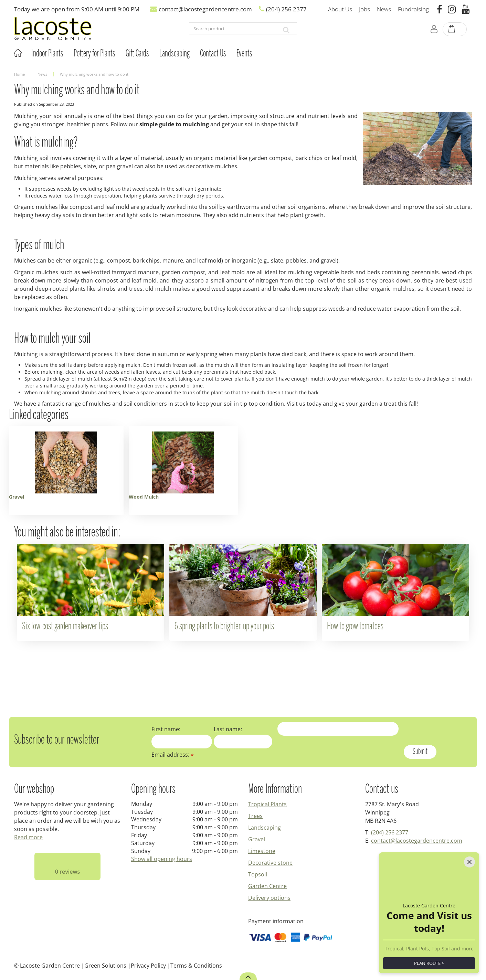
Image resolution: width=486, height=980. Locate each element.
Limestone (262, 851)
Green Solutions (105, 966)
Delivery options (269, 898)
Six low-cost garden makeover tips (65, 627)
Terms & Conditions (196, 966)
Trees (255, 816)
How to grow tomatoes (355, 627)
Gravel (257, 839)
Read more (28, 837)
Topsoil (258, 874)
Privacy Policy (148, 966)
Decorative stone (270, 863)
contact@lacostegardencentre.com (417, 841)
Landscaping (265, 828)
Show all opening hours (162, 859)
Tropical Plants (267, 804)
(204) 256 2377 (390, 832)
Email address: (173, 755)
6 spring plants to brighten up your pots (224, 627)
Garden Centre (267, 886)
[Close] (469, 862)
